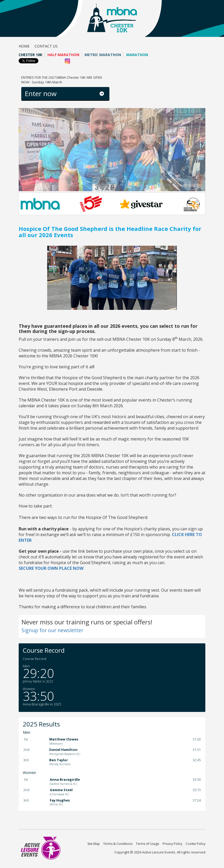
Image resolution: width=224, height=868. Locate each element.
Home (24, 46)
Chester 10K (30, 55)
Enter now (41, 94)
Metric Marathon (103, 55)
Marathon (137, 55)
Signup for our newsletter (52, 630)
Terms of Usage (148, 844)
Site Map (94, 844)
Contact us (46, 46)
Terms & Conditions (118, 844)
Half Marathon (63, 55)
